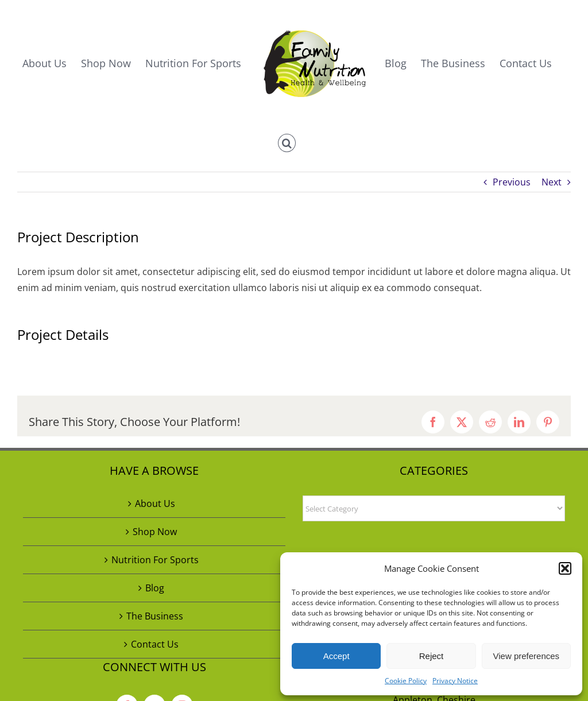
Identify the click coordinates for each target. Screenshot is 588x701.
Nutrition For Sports (155, 560)
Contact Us (155, 644)
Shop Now (155, 532)
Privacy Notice (455, 681)
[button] (565, 568)
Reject (432, 656)
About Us (155, 504)
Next (552, 182)
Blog (155, 588)
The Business (155, 616)
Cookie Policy (406, 681)
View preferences (527, 656)
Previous (512, 182)
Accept (336, 656)
